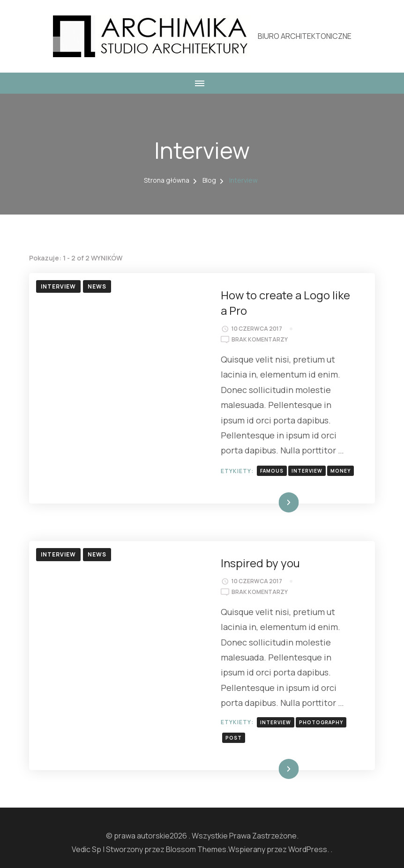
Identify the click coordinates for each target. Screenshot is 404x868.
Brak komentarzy (260, 340)
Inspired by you (260, 563)
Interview (58, 286)
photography (321, 722)
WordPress (308, 849)
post (234, 738)
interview (307, 471)
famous (272, 471)
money (340, 471)
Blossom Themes (196, 849)
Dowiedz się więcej (267, 502)
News (97, 286)
